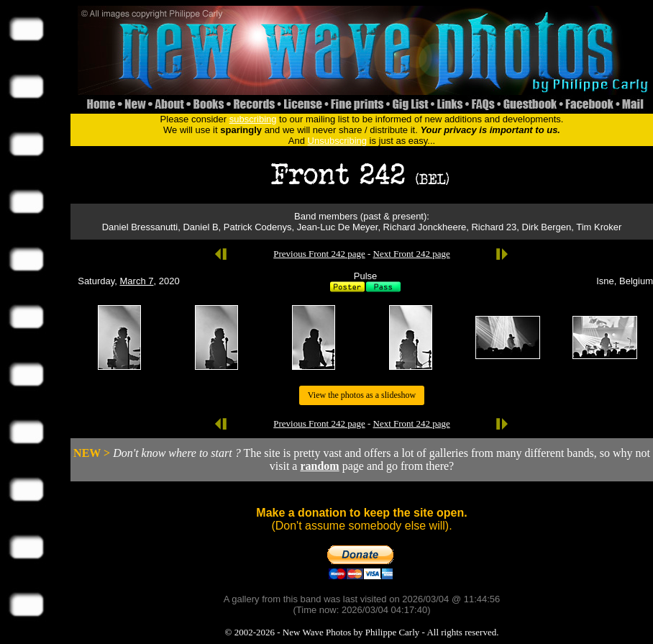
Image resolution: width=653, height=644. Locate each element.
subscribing (253, 119)
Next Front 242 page (412, 254)
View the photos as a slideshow (362, 395)
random (319, 466)
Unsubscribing (337, 141)
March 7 (137, 281)
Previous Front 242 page (319, 254)
